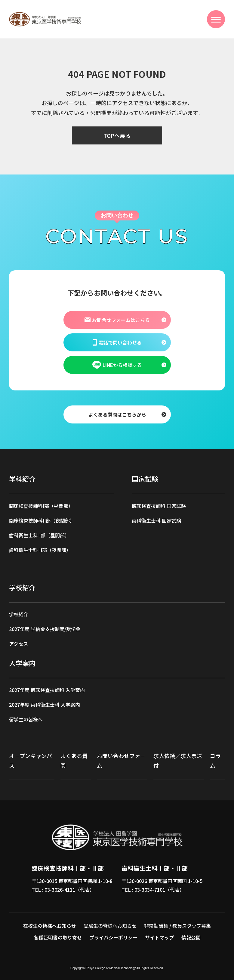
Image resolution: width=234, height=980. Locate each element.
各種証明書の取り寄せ (58, 937)
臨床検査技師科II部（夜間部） (42, 520)
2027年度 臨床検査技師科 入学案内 (47, 690)
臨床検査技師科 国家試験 (159, 506)
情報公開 (191, 937)
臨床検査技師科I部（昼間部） (41, 506)
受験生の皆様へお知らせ (110, 926)
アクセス (18, 644)
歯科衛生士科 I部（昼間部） (39, 535)
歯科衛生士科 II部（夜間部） (40, 550)
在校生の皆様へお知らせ (50, 926)
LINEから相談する (117, 365)
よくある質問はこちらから (117, 414)
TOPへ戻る (117, 135)
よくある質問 (74, 760)
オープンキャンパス (31, 760)
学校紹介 (19, 614)
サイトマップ (159, 937)
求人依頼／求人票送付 (178, 760)
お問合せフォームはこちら (117, 320)
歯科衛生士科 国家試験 (156, 520)
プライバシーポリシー (113, 937)
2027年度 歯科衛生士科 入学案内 (45, 705)
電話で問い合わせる (117, 342)
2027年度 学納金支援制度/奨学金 (45, 629)
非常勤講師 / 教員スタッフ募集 (177, 926)
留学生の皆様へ (26, 719)
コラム (215, 760)
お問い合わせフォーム (121, 760)
